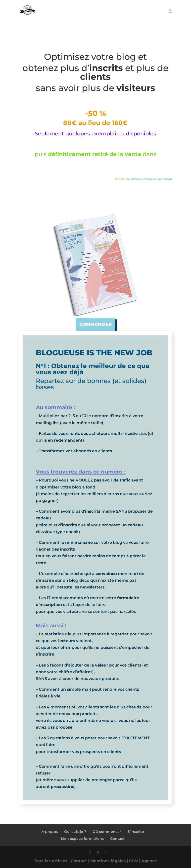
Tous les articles (51, 861)
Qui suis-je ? (75, 832)
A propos (50, 832)
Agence (149, 861)
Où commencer (107, 832)
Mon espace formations (82, 839)
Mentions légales (108, 861)
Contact (117, 839)
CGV (134, 861)
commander (95, 324)
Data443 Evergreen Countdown (151, 179)
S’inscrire (136, 832)
